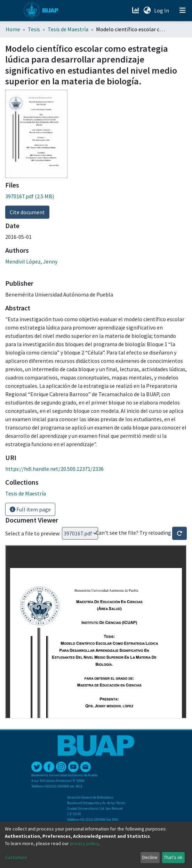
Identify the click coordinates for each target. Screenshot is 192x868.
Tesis (34, 29)
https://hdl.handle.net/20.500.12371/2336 (54, 469)
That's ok (173, 857)
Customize (16, 857)
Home (13, 29)
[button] (147, 10)
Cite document (27, 212)
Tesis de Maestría (68, 29)
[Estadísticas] (136, 10)
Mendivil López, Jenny (31, 261)
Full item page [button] (30, 509)
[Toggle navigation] (183, 10)
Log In (162, 10)
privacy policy (84, 843)
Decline (150, 857)
